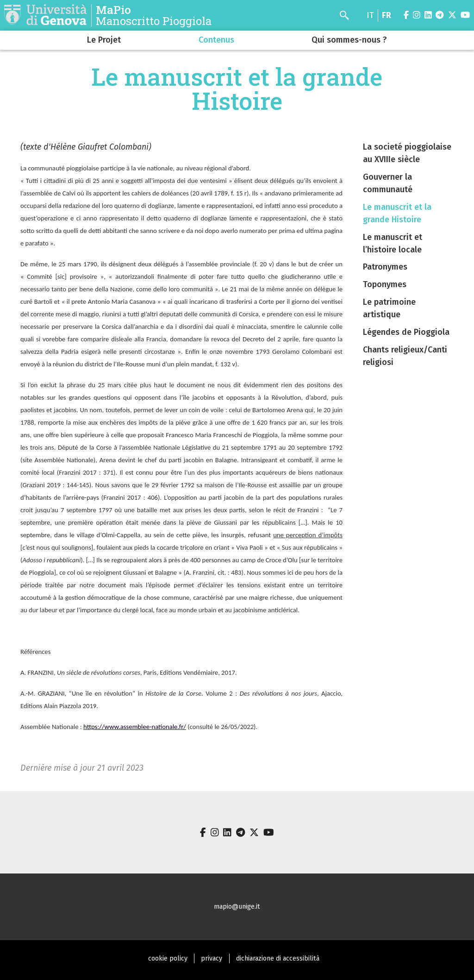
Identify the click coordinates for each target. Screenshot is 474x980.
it (370, 15)
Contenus (216, 40)
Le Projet (104, 40)
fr (387, 15)
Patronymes (385, 267)
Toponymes (385, 284)
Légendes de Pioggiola (406, 332)
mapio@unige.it (237, 907)
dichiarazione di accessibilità (278, 958)
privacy (212, 958)
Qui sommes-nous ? (349, 40)
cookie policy (168, 958)
